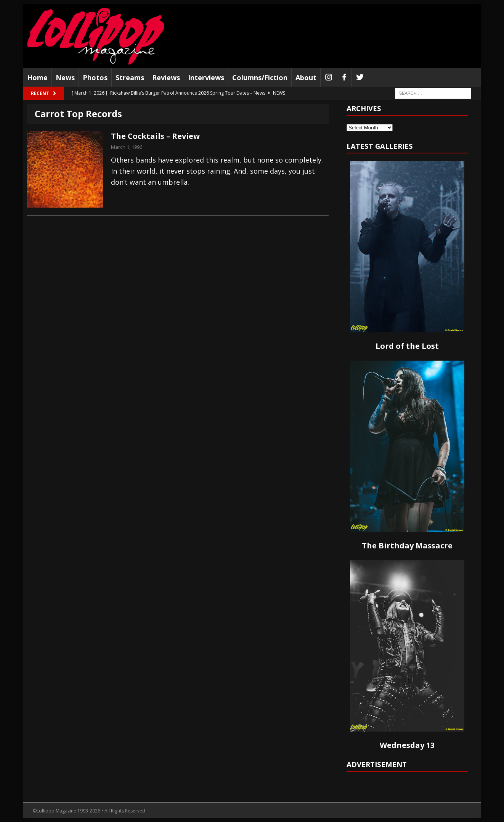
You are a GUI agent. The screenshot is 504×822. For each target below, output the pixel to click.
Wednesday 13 (407, 745)
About (306, 77)
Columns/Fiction (260, 77)
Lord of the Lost (407, 346)
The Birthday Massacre (407, 546)
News (65, 77)
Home (37, 77)
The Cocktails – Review (155, 136)
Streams (130, 77)
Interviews (206, 77)
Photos (95, 77)
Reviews (166, 77)
